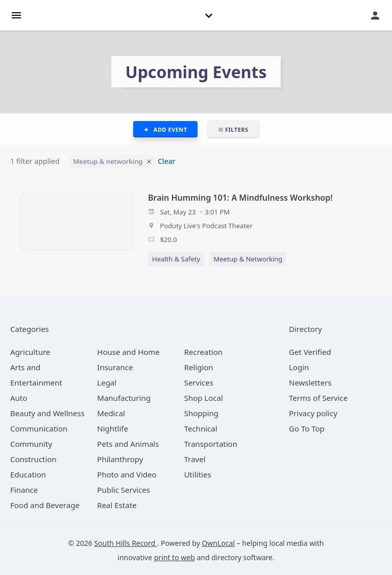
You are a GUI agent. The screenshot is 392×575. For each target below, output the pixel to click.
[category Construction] (33, 459)
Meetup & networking (108, 161)
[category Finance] (24, 490)
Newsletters (310, 382)
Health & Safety (176, 259)
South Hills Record (125, 543)
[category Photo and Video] (127, 474)
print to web (175, 557)
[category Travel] (195, 459)
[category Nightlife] (113, 428)
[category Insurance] (115, 367)
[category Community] (31, 444)
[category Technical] (201, 428)
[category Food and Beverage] (45, 505)
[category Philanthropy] (120, 459)
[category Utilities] (198, 474)
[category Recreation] (203, 352)
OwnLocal (218, 543)
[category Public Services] (124, 490)
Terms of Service (318, 398)
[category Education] (28, 474)
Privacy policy (313, 413)
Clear (167, 161)
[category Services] (199, 382)
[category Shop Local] (204, 398)
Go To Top (307, 428)
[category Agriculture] (30, 352)
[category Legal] (107, 382)
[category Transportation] (211, 444)
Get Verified (310, 352)
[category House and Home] (128, 352)
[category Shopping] (201, 413)
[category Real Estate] (117, 505)
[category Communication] (39, 428)
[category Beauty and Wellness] (47, 413)
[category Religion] (199, 367)
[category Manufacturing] (124, 398)
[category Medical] (111, 413)
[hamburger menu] (16, 15)
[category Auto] (19, 398)
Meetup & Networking (248, 259)
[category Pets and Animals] (128, 444)
